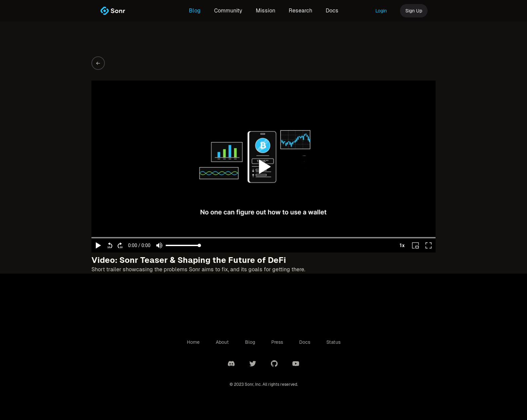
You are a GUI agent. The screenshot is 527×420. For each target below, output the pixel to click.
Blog (250, 342)
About (222, 342)
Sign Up (414, 11)
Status (333, 342)
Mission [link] (266, 11)
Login (381, 11)
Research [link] (300, 11)
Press (277, 342)
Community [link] (228, 11)
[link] (113, 11)
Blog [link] (195, 11)
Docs (305, 342)
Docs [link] (332, 11)
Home (193, 342)
